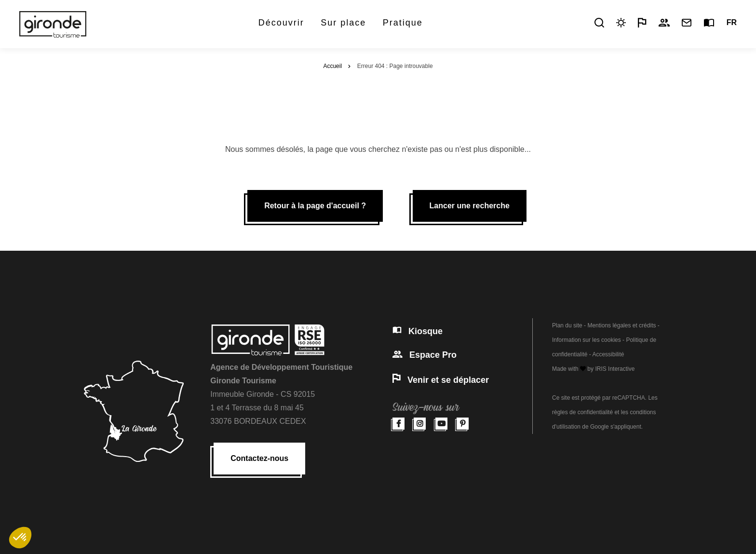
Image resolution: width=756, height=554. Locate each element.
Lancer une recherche (470, 206)
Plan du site (567, 325)
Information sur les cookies (587, 340)
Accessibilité (608, 354)
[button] (20, 538)
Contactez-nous (259, 458)
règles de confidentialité (582, 412)
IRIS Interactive (615, 369)
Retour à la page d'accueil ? (315, 206)
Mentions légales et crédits (621, 325)
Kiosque (418, 331)
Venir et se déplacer (441, 380)
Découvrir (281, 23)
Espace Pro (425, 355)
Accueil (332, 66)
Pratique (403, 23)
